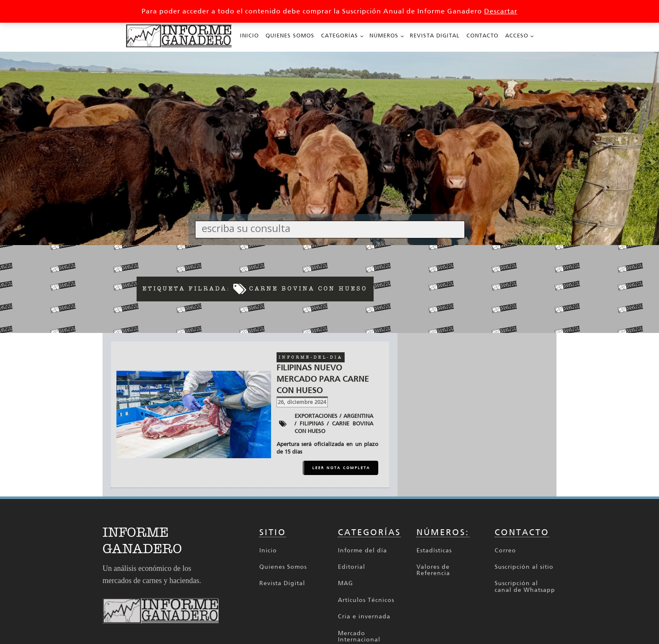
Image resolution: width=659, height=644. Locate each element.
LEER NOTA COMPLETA (341, 468)
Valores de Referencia (433, 570)
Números (384, 36)
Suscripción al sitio (524, 567)
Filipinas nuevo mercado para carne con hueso (323, 379)
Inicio (249, 36)
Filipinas (312, 424)
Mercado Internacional (359, 637)
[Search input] (332, 228)
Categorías (340, 36)
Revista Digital (435, 36)
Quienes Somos (290, 36)
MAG (345, 583)
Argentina (358, 416)
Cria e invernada (364, 616)
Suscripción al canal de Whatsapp (525, 587)
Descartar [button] (501, 11)
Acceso (517, 36)
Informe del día (362, 550)
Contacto (482, 36)
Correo (505, 550)
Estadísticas (434, 550)
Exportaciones (316, 416)
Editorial (352, 567)
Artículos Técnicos (366, 600)
